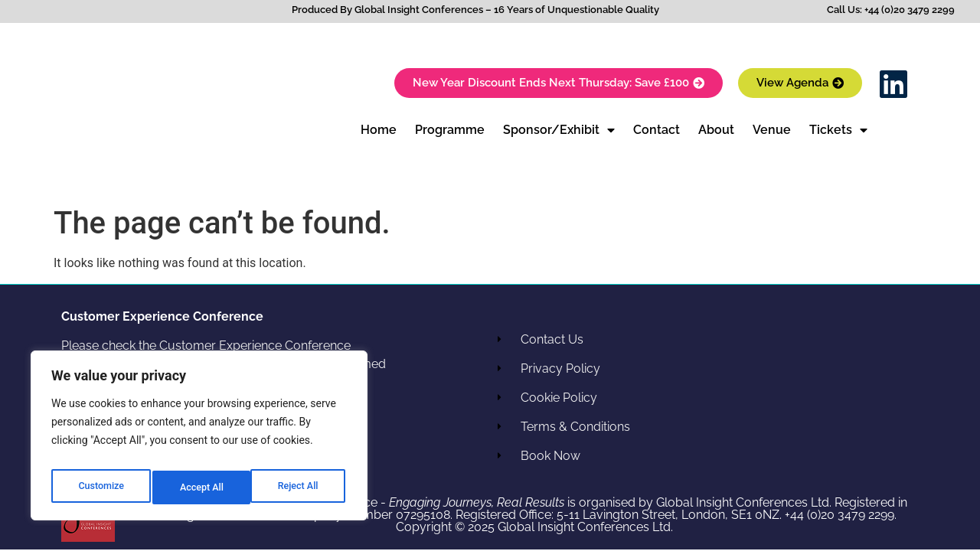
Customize (100, 487)
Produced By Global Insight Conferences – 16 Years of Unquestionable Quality (475, 10)
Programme (450, 130)
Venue (772, 130)
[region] (199, 440)
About (716, 130)
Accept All (299, 487)
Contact (657, 130)
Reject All (200, 487)
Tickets (838, 130)
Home (379, 130)
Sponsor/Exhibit (559, 130)
